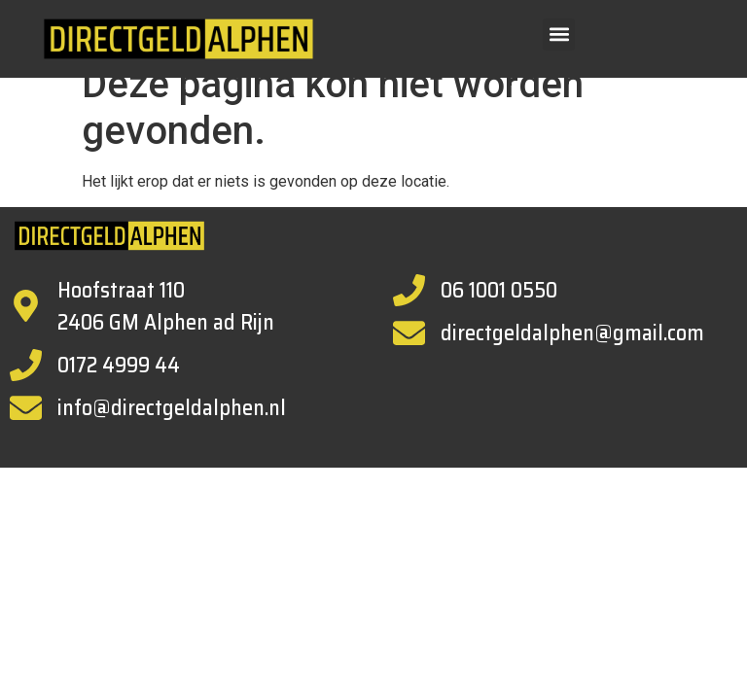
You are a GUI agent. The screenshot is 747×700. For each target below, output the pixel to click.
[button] (559, 35)
